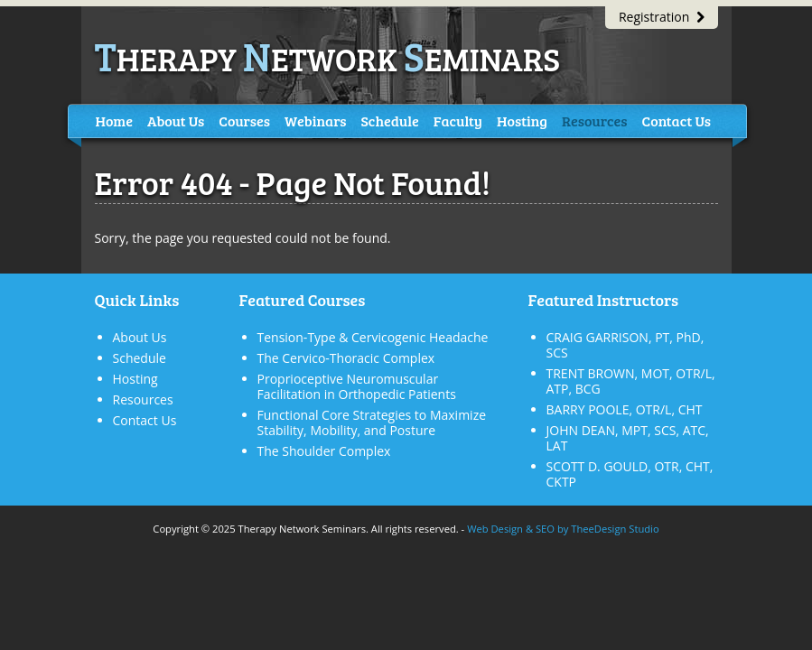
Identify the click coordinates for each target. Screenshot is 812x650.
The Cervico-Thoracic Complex (346, 358)
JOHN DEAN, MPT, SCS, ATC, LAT (628, 438)
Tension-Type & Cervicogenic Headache (373, 337)
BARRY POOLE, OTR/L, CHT (625, 409)
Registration (662, 17)
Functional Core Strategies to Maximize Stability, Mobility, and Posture (372, 422)
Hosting (522, 121)
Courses (244, 121)
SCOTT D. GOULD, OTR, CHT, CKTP (630, 474)
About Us (176, 121)
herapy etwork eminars (328, 58)
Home (114, 121)
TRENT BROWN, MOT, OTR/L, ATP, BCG (631, 381)
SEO (545, 529)
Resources (595, 121)
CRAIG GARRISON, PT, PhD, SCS (625, 345)
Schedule (390, 121)
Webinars (316, 121)
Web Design (495, 529)
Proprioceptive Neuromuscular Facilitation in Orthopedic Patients (357, 386)
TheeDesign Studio (615, 529)
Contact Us (677, 121)
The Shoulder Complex (324, 451)
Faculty (458, 121)
